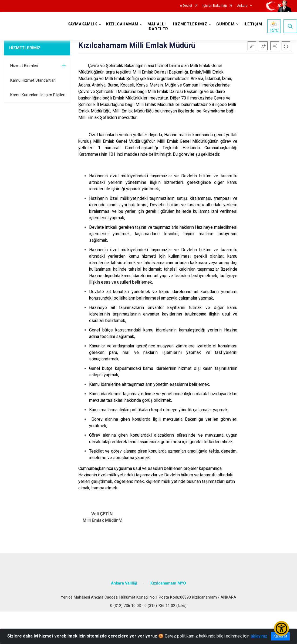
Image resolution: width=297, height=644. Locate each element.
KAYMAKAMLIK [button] (82, 24)
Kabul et (280, 636)
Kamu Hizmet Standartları (33, 80)
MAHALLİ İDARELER (158, 27)
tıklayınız (259, 636)
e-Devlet (186, 6)
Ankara (242, 6)
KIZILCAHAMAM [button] (122, 24)
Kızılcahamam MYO (168, 583)
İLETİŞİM (253, 24)
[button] (275, 46)
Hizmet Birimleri (24, 66)
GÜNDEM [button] (225, 24)
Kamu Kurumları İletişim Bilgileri (38, 95)
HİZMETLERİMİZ (25, 48)
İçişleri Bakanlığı (215, 6)
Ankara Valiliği (124, 583)
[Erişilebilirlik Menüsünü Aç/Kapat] (281, 628)
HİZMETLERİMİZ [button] (190, 24)
